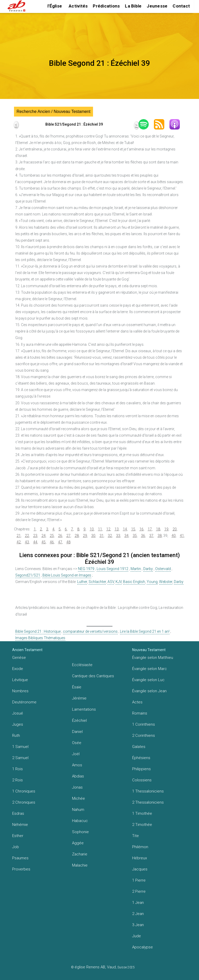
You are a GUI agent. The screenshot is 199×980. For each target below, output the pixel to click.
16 (141, 529)
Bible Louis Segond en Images (67, 575)
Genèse (19, 658)
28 (77, 536)
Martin (136, 569)
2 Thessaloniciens (148, 802)
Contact (181, 6)
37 (151, 536)
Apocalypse (143, 947)
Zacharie (80, 854)
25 (52, 536)
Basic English (134, 582)
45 (44, 542)
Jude (137, 936)
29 (85, 536)
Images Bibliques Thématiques (40, 638)
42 (19, 542)
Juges (18, 724)
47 (60, 542)
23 (35, 536)
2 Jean (138, 914)
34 (126, 536)
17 (150, 529)
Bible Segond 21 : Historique (38, 631)
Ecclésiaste (82, 665)
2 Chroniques (24, 802)
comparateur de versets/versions (90, 631)
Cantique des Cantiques (93, 676)
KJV (119, 582)
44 (35, 542)
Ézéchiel (79, 720)
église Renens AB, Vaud (95, 967)
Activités (78, 6)
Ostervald (163, 569)
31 (102, 536)
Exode (18, 669)
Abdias (78, 776)
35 (135, 536)
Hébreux (140, 858)
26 (60, 536)
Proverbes (21, 869)
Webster (166, 582)
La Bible (133, 6)
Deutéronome (24, 702)
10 (92, 529)
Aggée (78, 843)
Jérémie (79, 698)
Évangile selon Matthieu (153, 658)
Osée (77, 743)
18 (158, 529)
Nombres (20, 691)
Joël (76, 754)
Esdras (18, 813)
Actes (137, 702)
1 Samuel (20, 747)
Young (152, 582)
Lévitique (20, 680)
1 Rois (17, 769)
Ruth (16, 736)
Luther (82, 582)
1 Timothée (142, 813)
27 (68, 536)
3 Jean (138, 925)
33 (118, 536)
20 (175, 529)
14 (125, 529)
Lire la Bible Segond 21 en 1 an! (145, 631)
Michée (79, 798)
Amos (77, 765)
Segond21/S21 (28, 575)
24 (44, 536)
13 (117, 529)
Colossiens (142, 780)
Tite (136, 836)
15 (133, 529)
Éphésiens (141, 758)
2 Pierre (139, 891)
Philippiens (141, 769)
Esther (18, 836)
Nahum (78, 810)
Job (16, 847)
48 (68, 542)
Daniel (77, 732)
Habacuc (80, 821)
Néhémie (20, 825)
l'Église (55, 6)
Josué (18, 713)
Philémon (140, 847)
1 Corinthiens (144, 724)
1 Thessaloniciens (148, 791)
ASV (111, 582)
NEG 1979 (86, 569)
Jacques (140, 869)
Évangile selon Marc (150, 669)
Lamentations (84, 709)
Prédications (106, 6)
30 (93, 536)
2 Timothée (142, 825)
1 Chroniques (24, 791)
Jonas (77, 787)
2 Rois (17, 780)
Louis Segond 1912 (112, 569)
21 (19, 536)
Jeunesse (157, 6)
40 (174, 536)
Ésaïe (77, 687)
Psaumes (20, 858)
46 (52, 542)
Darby (148, 569)
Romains (140, 713)
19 (166, 529)
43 (27, 542)
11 (100, 529)
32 (110, 536)
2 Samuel (20, 758)
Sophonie (80, 832)
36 (143, 536)
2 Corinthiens (144, 736)
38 (160, 536)
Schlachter (97, 582)
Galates (139, 747)
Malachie (80, 865)
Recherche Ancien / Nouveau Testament (54, 111)
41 (182, 536)
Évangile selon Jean (149, 691)
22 (27, 536)
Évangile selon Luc (148, 680)
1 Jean (138, 903)
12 (108, 529)
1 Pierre (139, 880)
